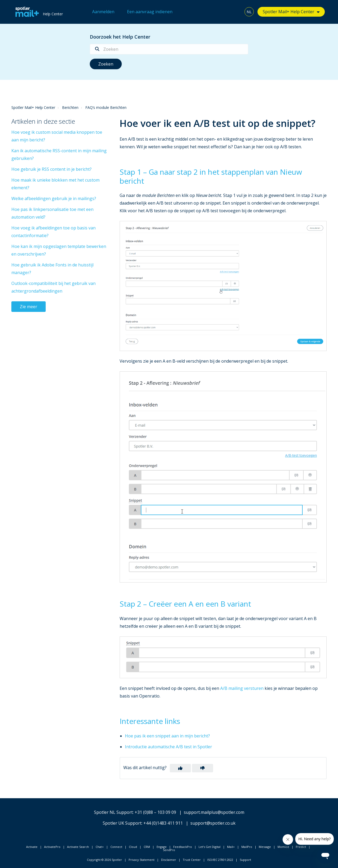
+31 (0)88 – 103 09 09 (155, 812)
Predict (301, 847)
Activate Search (78, 847)
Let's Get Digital (210, 847)
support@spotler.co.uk (213, 823)
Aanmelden (103, 12)
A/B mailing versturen (242, 688)
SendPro (169, 850)
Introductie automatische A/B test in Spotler (168, 747)
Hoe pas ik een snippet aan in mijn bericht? (167, 736)
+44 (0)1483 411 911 (163, 823)
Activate (32, 847)
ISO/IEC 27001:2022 (220, 860)
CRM (147, 847)
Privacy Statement (142, 860)
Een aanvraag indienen (150, 12)
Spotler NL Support (113, 812)
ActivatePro (52, 847)
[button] (180, 768)
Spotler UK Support (122, 823)
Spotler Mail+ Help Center (288, 12)
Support (245, 860)
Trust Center (192, 860)
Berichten (70, 107)
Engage (162, 847)
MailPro (247, 847)
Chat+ (100, 847)
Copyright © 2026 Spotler (104, 860)
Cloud (133, 847)
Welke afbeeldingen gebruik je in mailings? (54, 198)
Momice (283, 847)
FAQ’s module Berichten (106, 107)
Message (265, 847)
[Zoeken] (169, 49)
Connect (116, 847)
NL (249, 12)
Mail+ (231, 847)
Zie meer (29, 307)
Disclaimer (169, 860)
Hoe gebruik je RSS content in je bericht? (51, 169)
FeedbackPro (183, 847)
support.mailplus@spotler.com (214, 812)
